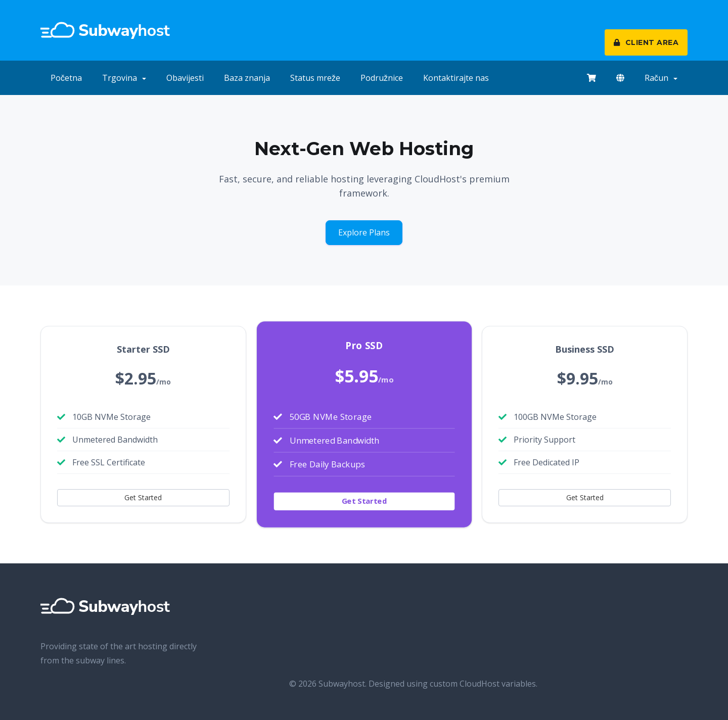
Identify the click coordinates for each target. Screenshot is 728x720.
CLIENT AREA (646, 42)
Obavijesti (185, 78)
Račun (661, 78)
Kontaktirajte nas (456, 78)
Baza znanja (247, 78)
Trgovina (124, 78)
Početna (66, 78)
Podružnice (382, 78)
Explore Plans (364, 232)
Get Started (143, 497)
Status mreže (315, 78)
